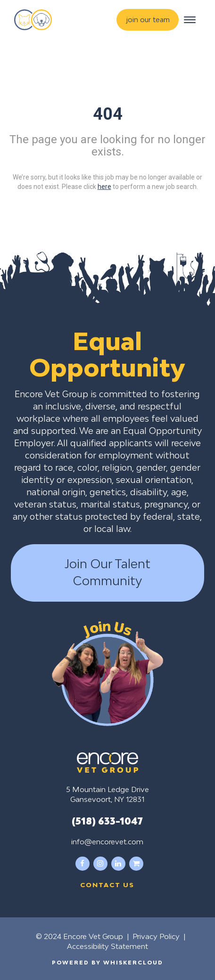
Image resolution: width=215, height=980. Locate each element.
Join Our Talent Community (107, 572)
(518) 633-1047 (107, 821)
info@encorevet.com (107, 841)
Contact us (107, 885)
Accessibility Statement (107, 946)
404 (108, 114)
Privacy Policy (156, 936)
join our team (148, 20)
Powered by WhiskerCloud (107, 962)
